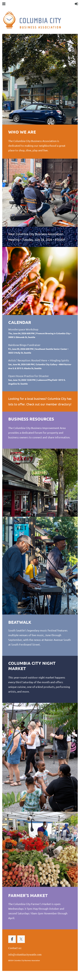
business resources (31, 419)
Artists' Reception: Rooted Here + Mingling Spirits (39, 360)
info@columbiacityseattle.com (25, 955)
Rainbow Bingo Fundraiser (24, 345)
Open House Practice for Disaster (29, 376)
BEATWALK (20, 622)
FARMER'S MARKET (28, 895)
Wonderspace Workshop (23, 329)
